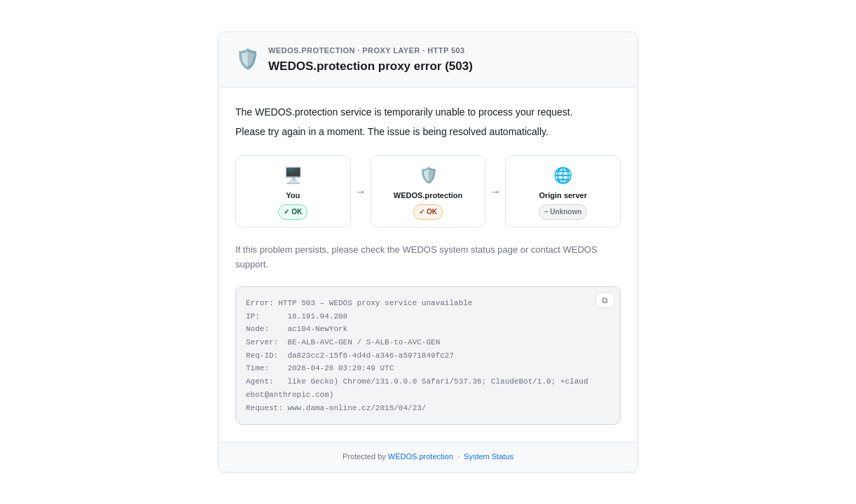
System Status (489, 456)
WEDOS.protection (421, 456)
